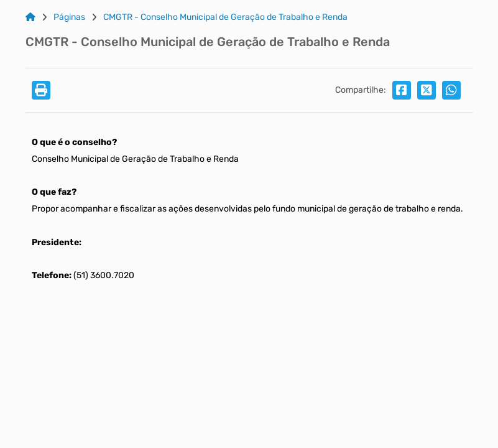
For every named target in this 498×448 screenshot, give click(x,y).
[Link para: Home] (30, 17)
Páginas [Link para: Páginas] (69, 17)
